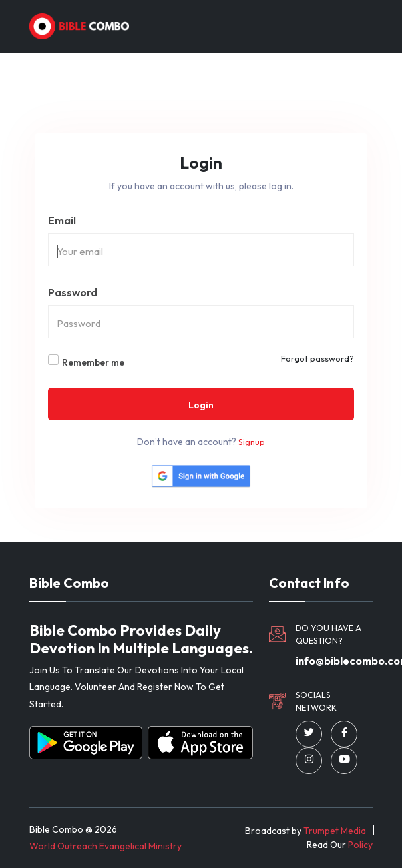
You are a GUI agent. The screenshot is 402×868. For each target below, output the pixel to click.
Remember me (93, 362)
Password (73, 292)
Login (201, 405)
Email (62, 220)
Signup (252, 442)
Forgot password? (317, 358)
